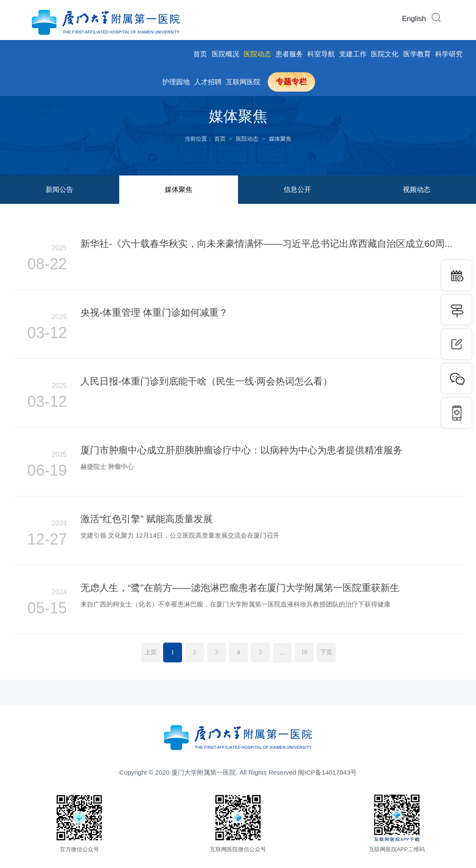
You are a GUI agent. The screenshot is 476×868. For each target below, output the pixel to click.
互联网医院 (243, 82)
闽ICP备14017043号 (327, 772)
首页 (200, 54)
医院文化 (385, 54)
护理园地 (176, 82)
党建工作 (353, 54)
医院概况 (226, 54)
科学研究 (449, 54)
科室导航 (321, 54)
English (414, 19)
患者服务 (289, 54)
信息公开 (297, 189)
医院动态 (257, 54)
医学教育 (417, 54)
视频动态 (417, 189)
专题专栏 (291, 82)
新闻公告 (59, 189)
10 (304, 652)
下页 (326, 652)
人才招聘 (208, 82)
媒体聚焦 (280, 139)
